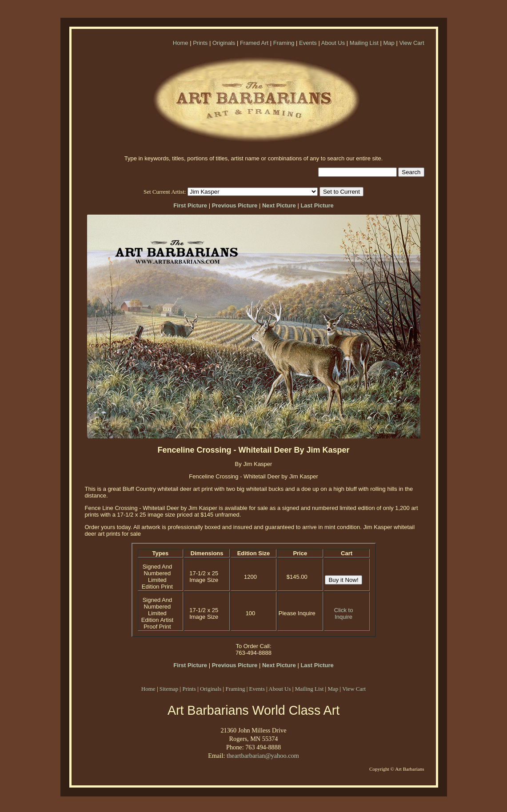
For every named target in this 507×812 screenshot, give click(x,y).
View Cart (411, 43)
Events (308, 43)
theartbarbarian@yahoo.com (263, 756)
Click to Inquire (344, 613)
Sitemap (169, 689)
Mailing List (364, 43)
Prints (200, 43)
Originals (224, 43)
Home (181, 43)
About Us (333, 43)
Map (389, 43)
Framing (284, 43)
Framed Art (254, 43)
